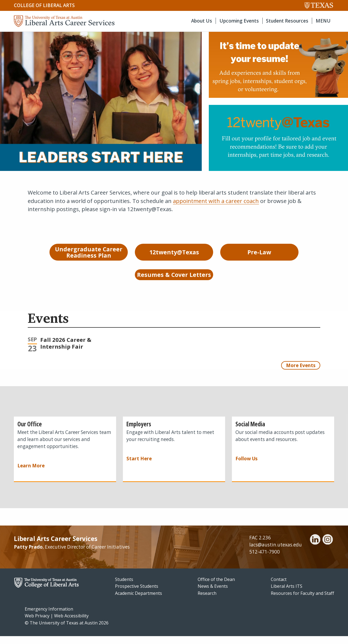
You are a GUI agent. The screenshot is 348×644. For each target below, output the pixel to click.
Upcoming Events (239, 21)
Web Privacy (37, 624)
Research (207, 601)
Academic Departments (139, 601)
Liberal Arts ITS (287, 594)
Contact (279, 587)
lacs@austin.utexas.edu (276, 553)
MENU (323, 21)
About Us (202, 21)
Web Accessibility (71, 624)
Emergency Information (49, 617)
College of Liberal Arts (44, 5)
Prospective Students (137, 594)
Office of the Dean (216, 587)
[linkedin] (315, 548)
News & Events (213, 594)
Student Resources (287, 21)
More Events (301, 373)
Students (124, 587)
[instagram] (328, 548)
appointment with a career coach (216, 201)
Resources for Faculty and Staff (302, 601)
